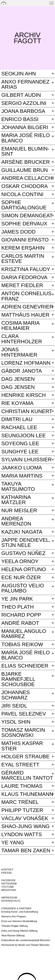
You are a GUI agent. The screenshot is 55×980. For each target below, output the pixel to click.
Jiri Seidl (14, 706)
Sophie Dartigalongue (24, 205)
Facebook (9, 880)
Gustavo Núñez (23, 553)
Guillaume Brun (25, 170)
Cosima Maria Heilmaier (20, 326)
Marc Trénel (20, 802)
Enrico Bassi (20, 119)
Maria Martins (22, 476)
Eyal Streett (20, 765)
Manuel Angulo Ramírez (24, 634)
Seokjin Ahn (19, 74)
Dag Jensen (18, 379)
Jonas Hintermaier (19, 352)
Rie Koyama (17, 403)
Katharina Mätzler (16, 500)
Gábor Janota (22, 371)
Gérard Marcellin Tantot (27, 775)
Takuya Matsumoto (18, 486)
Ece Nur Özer (21, 578)
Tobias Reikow (22, 645)
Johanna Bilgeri (25, 127)
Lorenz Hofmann (26, 363)
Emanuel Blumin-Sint (25, 151)
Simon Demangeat (27, 216)
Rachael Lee (19, 428)
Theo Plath (18, 607)
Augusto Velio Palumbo (23, 588)
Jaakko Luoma (22, 468)
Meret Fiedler (22, 285)
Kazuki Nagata (22, 532)
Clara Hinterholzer (22, 339)
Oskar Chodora (25, 186)
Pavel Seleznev (24, 714)
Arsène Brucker (26, 162)
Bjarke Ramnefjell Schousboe (18, 679)
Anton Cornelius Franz (26, 296)
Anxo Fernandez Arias (25, 84)
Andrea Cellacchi (27, 178)
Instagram (9, 884)
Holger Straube (25, 757)
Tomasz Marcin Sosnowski (23, 733)
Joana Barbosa (23, 111)
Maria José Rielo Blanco (26, 138)
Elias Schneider (25, 666)
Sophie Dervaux (24, 224)
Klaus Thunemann (27, 794)
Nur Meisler (19, 511)
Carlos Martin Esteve (23, 259)
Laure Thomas (22, 786)
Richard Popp (21, 615)
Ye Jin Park (17, 599)
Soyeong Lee (20, 444)
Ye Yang (13, 843)
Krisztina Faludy (26, 269)
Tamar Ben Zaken (26, 851)
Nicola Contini (22, 194)
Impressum (9, 898)
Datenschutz (11, 901)
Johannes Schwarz (16, 695)
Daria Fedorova (24, 277)
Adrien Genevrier (27, 307)
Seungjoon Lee (24, 436)
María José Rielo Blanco (26, 655)
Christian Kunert (27, 411)
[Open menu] (51, 3)
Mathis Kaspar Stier (22, 746)
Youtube (8, 887)
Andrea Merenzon (16, 521)
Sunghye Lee (20, 452)
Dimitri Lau (17, 419)
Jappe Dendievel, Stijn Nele (26, 543)
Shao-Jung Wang (25, 826)
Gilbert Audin (21, 95)
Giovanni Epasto (25, 240)
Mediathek (9, 890)
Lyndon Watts (22, 835)
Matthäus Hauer (25, 315)
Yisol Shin (16, 722)
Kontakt (7, 870)
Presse (7, 873)
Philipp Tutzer (22, 810)
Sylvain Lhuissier (26, 460)
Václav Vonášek (25, 818)
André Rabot (20, 623)
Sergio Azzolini (24, 103)
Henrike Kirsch (24, 395)
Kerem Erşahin (23, 248)
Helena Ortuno (24, 569)
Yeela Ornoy (20, 561)
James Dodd (18, 232)
